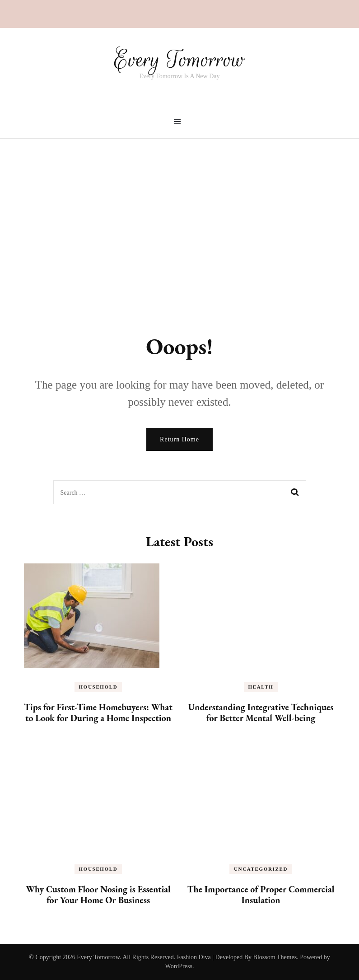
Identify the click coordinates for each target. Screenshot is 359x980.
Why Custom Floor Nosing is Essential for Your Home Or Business (98, 895)
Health (261, 687)
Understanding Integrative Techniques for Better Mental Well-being (261, 713)
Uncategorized (261, 869)
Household (98, 687)
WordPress (179, 966)
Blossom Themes (275, 957)
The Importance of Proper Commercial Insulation (261, 895)
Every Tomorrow (179, 60)
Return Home (179, 439)
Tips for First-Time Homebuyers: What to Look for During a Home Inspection (98, 713)
